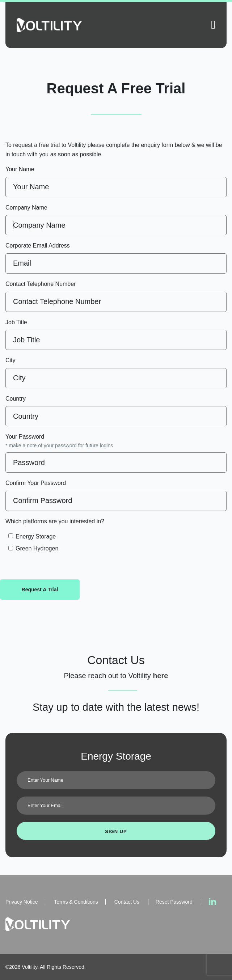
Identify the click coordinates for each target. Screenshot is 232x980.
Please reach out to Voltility (109, 676)
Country (16, 399)
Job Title (16, 322)
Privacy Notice (22, 902)
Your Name (20, 169)
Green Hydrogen (37, 548)
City (10, 360)
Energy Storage (36, 537)
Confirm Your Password (36, 483)
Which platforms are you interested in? (55, 521)
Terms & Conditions (76, 902)
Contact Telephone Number (41, 284)
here (160, 676)
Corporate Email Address (38, 246)
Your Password (59, 442)
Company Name (26, 208)
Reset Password (174, 902)
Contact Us (128, 902)
